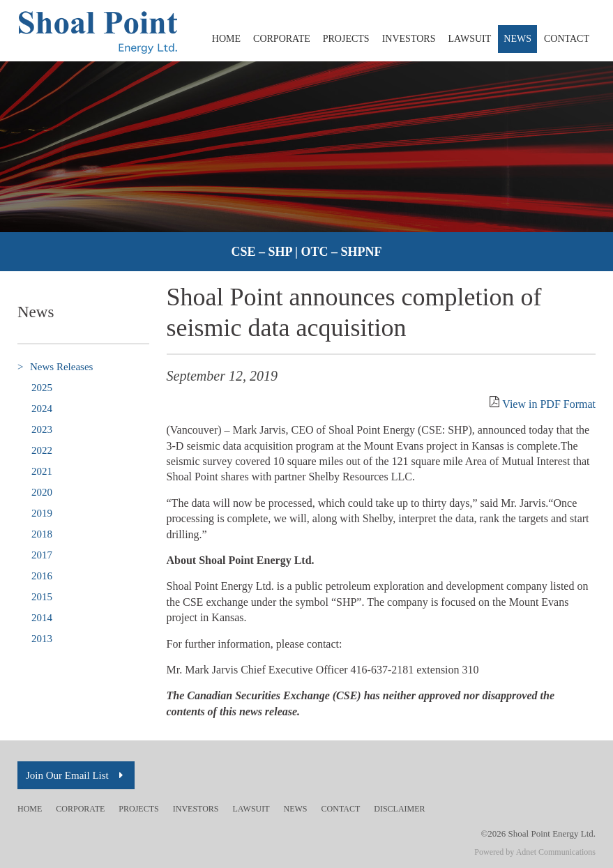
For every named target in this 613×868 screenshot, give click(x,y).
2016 (42, 576)
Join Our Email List (76, 775)
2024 (42, 409)
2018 (42, 534)
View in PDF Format (549, 404)
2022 (42, 450)
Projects (346, 39)
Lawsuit (469, 39)
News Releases (55, 367)
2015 (42, 597)
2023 (42, 429)
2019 (42, 513)
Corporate (282, 39)
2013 (42, 639)
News (517, 39)
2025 (42, 388)
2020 (42, 492)
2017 (42, 555)
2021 (42, 471)
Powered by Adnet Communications (535, 852)
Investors (409, 39)
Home (226, 39)
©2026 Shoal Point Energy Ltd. (538, 833)
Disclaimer (399, 809)
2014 (42, 618)
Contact (567, 39)
